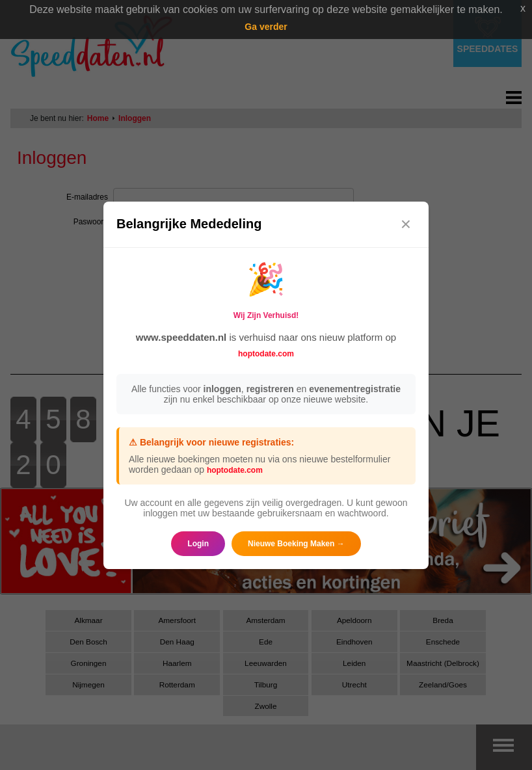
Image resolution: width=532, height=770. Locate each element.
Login (198, 544)
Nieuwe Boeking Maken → (296, 544)
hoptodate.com (266, 354)
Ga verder (266, 27)
